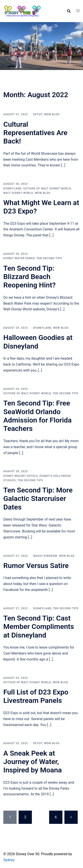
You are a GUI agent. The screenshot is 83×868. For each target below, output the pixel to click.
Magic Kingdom (45, 556)
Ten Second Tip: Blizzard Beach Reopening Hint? (29, 277)
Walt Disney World (18, 193)
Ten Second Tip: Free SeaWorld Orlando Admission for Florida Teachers (38, 416)
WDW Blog (52, 114)
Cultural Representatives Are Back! (35, 133)
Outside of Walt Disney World (47, 189)
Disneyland (12, 189)
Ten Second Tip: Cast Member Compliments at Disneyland (39, 627)
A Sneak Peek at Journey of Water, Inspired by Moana (33, 762)
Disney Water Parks (19, 258)
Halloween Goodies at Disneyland (38, 342)
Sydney (9, 860)
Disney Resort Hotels (21, 476)
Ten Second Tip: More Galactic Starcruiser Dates (38, 499)
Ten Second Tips (49, 258)
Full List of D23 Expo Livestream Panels (36, 696)
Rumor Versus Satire (36, 566)
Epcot (38, 114)
